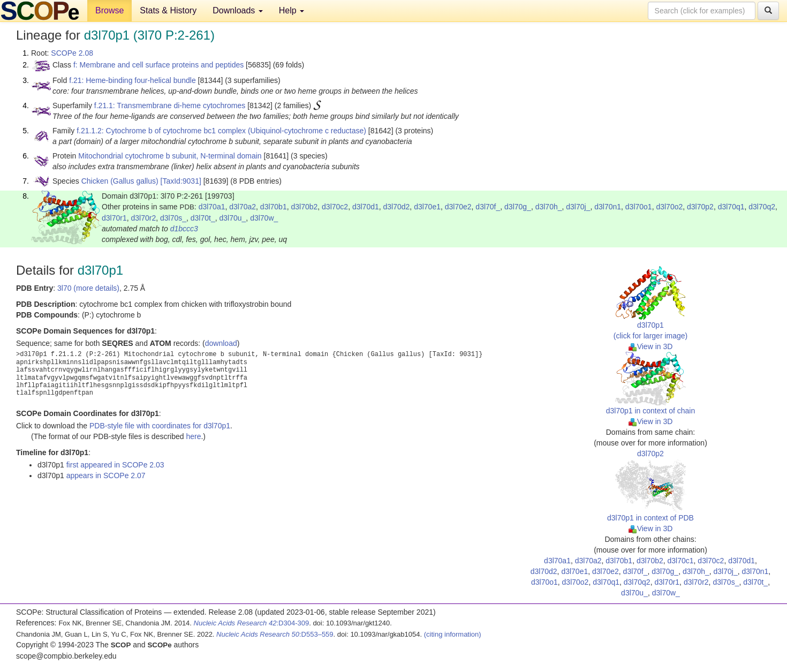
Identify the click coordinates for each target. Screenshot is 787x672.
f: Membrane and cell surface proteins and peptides (158, 65)
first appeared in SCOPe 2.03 (115, 465)
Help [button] (292, 10)
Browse (109, 10)
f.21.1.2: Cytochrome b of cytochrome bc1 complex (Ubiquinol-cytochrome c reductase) (221, 131)
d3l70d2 (397, 207)
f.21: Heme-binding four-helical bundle (133, 80)
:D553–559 (275, 634)
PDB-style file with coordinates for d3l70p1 (160, 426)
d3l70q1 (731, 207)
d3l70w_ (264, 218)
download (221, 343)
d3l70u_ (233, 218)
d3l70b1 (274, 207)
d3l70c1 (681, 561)
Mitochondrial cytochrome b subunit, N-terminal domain (170, 156)
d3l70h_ (549, 207)
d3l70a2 (243, 207)
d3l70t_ (203, 218)
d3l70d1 (366, 207)
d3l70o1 (639, 207)
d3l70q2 (762, 207)
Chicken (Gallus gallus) (120, 181)
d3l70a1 (212, 207)
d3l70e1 (427, 207)
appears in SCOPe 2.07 (106, 475)
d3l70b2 (304, 207)
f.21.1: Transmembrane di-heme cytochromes (170, 105)
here (193, 436)
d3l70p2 (700, 207)
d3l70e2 (458, 207)
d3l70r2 (143, 218)
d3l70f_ (488, 207)
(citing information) (453, 634)
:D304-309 (252, 623)
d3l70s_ (173, 218)
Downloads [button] (238, 10)
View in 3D (651, 346)
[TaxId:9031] (181, 181)
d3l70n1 (608, 207)
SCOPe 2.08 (72, 53)
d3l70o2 (669, 207)
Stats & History (168, 10)
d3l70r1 (114, 218)
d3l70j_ (578, 207)
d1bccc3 (184, 229)
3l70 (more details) (88, 288)
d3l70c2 (335, 207)
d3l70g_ (518, 207)
